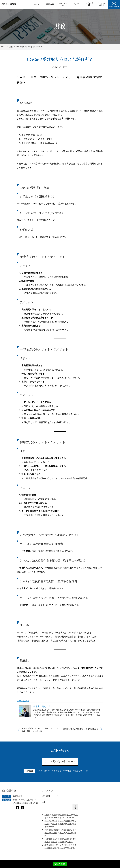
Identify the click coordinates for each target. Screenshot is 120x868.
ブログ (76, 4)
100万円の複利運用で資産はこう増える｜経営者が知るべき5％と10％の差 (61, 816)
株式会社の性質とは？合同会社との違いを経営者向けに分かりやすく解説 (60, 846)
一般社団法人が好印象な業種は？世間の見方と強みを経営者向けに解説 (60, 840)
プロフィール (63, 4)
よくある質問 (89, 4)
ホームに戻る (23, 701)
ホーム (37, 4)
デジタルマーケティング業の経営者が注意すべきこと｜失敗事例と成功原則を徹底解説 (60, 824)
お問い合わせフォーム (60, 762)
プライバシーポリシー (102, 4)
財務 (65, 67)
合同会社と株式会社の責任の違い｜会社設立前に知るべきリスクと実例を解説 (60, 833)
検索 (44, 802)
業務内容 (50, 4)
